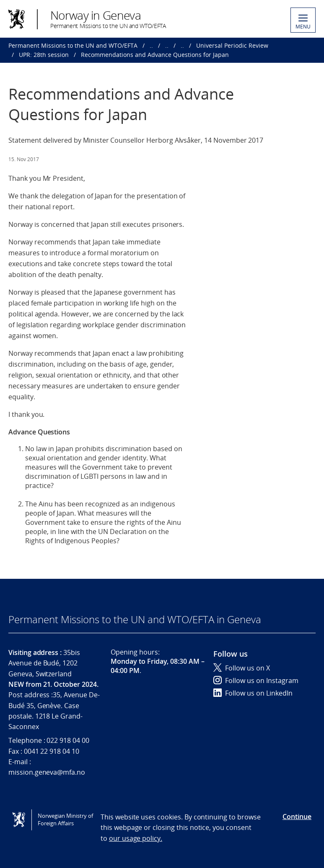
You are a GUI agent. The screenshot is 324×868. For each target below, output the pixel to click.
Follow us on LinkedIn (253, 693)
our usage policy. (136, 838)
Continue (297, 817)
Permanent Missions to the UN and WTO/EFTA (73, 45)
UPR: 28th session (44, 55)
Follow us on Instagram (256, 681)
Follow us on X (242, 668)
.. (151, 45)
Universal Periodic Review (232, 45)
